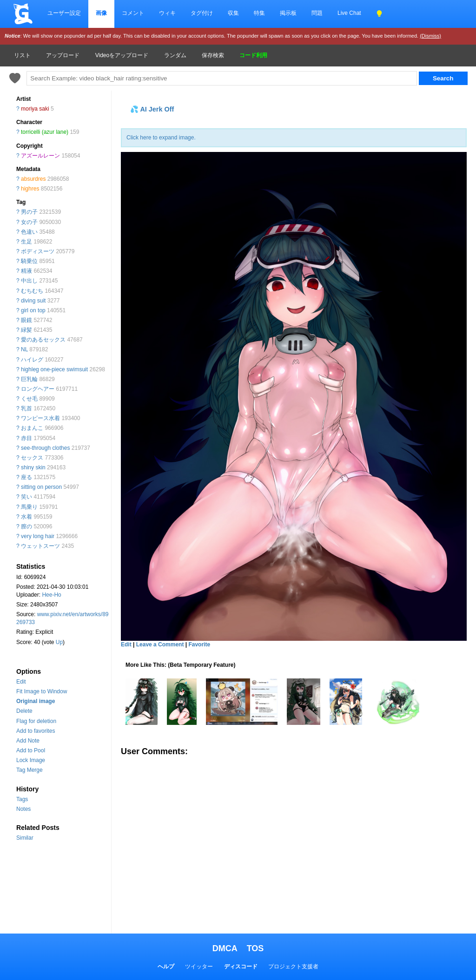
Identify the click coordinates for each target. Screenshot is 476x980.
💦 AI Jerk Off (152, 109)
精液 (26, 271)
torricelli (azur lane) (45, 132)
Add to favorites (36, 731)
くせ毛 (29, 399)
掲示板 (288, 13)
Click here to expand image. (161, 138)
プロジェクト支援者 (293, 967)
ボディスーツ (38, 251)
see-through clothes (45, 448)
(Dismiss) (430, 36)
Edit (21, 682)
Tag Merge (30, 770)
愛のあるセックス (43, 340)
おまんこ (32, 428)
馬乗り (29, 507)
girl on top (33, 310)
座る (26, 477)
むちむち (32, 291)
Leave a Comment (160, 645)
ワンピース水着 (40, 418)
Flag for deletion (36, 721)
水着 (26, 517)
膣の (26, 526)
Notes (23, 809)
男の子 (29, 212)
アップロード (63, 55)
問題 (317, 13)
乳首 (26, 408)
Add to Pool (31, 750)
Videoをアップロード (122, 55)
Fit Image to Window (42, 691)
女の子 (29, 222)
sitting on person (41, 487)
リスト (22, 55)
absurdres (33, 179)
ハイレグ (32, 360)
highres (30, 189)
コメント (133, 13)
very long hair (38, 536)
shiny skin (33, 467)
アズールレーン (40, 156)
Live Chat (349, 13)
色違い (29, 232)
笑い (26, 497)
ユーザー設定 (64, 13)
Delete (24, 711)
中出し (29, 281)
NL (24, 349)
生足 (26, 242)
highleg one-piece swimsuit (54, 369)
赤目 (26, 438)
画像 (101, 13)
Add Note (28, 741)
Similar (25, 838)
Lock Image (31, 760)
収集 (233, 13)
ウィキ (167, 13)
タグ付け (202, 13)
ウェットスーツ (40, 546)
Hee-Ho (51, 595)
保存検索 (213, 55)
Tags (22, 799)
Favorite (199, 645)
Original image (36, 701)
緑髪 (26, 330)
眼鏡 (26, 320)
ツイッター (199, 967)
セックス (32, 458)
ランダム (175, 55)
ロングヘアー (38, 389)
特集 (259, 13)
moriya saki (35, 109)
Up (59, 642)
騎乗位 (29, 261)
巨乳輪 (29, 379)
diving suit (33, 301)
